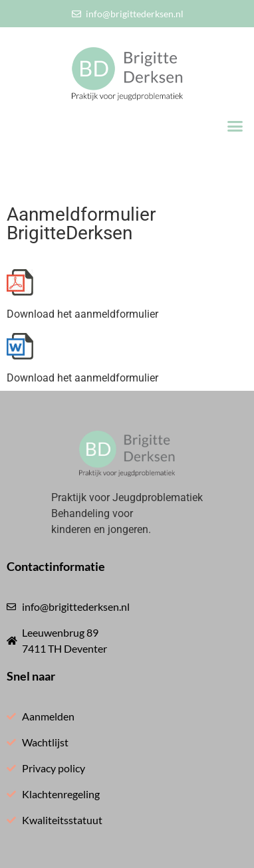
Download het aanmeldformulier (82, 314)
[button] (235, 126)
